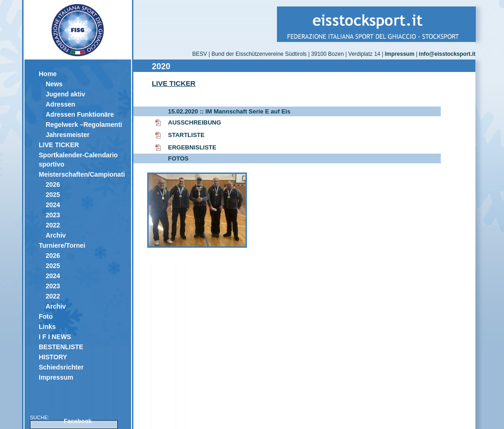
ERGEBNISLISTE (192, 147)
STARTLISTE (186, 135)
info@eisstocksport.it (447, 54)
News (54, 84)
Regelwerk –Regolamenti (84, 125)
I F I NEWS (55, 337)
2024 (53, 205)
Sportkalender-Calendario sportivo (78, 160)
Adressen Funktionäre (80, 114)
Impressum (56, 377)
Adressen (60, 104)
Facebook (78, 421)
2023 (53, 215)
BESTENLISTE (61, 347)
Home (48, 74)
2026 (53, 185)
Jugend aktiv (66, 94)
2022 (53, 225)
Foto (46, 316)
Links (47, 327)
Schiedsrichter (61, 367)
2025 (53, 195)
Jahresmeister (68, 135)
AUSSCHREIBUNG (195, 122)
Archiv (56, 235)
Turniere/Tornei (62, 245)
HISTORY (53, 357)
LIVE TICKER (59, 145)
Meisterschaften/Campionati (81, 174)
